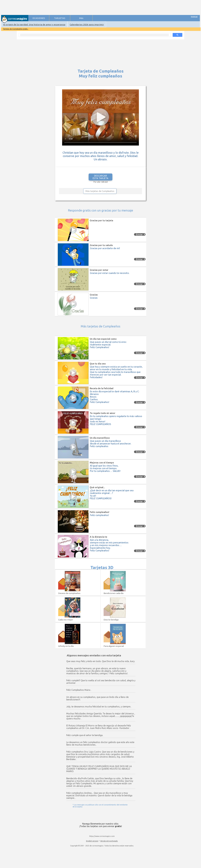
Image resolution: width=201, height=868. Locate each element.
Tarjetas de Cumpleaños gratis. (16, 29)
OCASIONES (39, 18)
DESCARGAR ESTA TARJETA (100, 177)
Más (81, 18)
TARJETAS (60, 18)
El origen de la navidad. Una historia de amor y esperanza (34, 25)
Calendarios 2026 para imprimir (87, 25)
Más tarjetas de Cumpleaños (100, 191)
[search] (94, 35)
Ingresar (194, 16)
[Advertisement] (80, 8)
